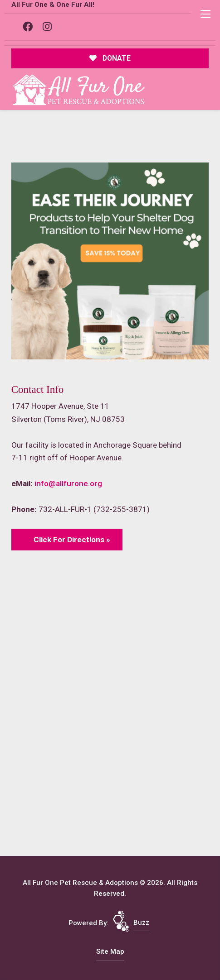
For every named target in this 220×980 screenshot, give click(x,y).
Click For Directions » (72, 540)
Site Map (110, 951)
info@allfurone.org (68, 483)
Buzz (141, 923)
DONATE (110, 58)
